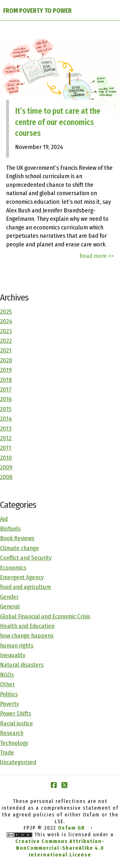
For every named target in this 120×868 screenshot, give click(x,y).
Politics (9, 694)
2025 (6, 312)
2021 (6, 350)
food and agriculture (26, 587)
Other (7, 684)
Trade (7, 752)
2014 (6, 419)
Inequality (13, 655)
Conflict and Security (26, 558)
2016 (6, 399)
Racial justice (16, 723)
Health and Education (27, 626)
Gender (9, 597)
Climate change (20, 548)
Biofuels (10, 529)
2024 (6, 321)
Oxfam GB (71, 828)
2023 (6, 331)
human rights (17, 645)
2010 (6, 458)
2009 (6, 467)
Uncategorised (18, 762)
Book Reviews (17, 538)
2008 (6, 477)
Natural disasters (22, 665)
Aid (4, 519)
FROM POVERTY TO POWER (37, 11)
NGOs (7, 675)
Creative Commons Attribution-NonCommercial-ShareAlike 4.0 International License (60, 848)
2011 (6, 448)
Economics (13, 568)
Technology (14, 743)
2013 (6, 429)
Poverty (9, 704)
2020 (6, 360)
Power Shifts (16, 713)
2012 (6, 438)
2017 (6, 389)
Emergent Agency (22, 577)
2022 (6, 341)
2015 (6, 409)
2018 (6, 380)
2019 (6, 370)
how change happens (27, 636)
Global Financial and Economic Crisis (45, 616)
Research (12, 733)
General (10, 606)
